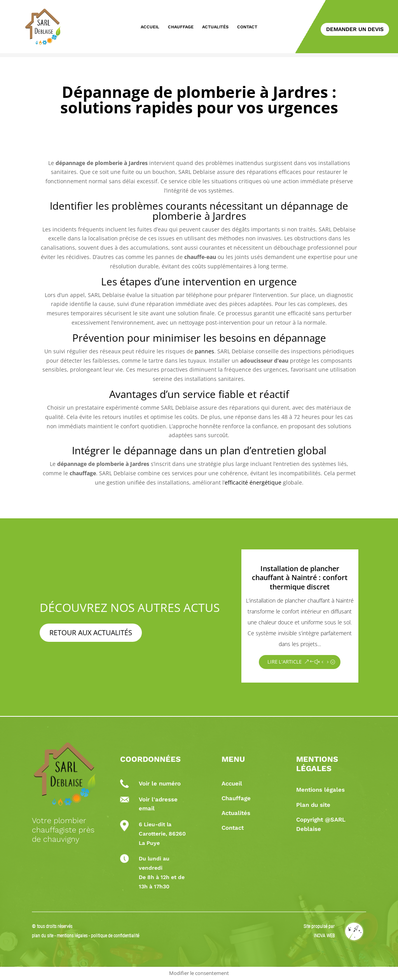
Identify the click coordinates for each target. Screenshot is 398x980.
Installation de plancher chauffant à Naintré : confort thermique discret (300, 578)
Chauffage (181, 27)
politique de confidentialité (115, 936)
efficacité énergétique (253, 482)
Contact (247, 27)
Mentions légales (320, 790)
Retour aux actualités (91, 632)
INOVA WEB (324, 936)
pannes (204, 351)
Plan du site (313, 805)
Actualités (215, 27)
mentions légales (73, 936)
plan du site (43, 936)
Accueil (150, 27)
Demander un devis (355, 29)
